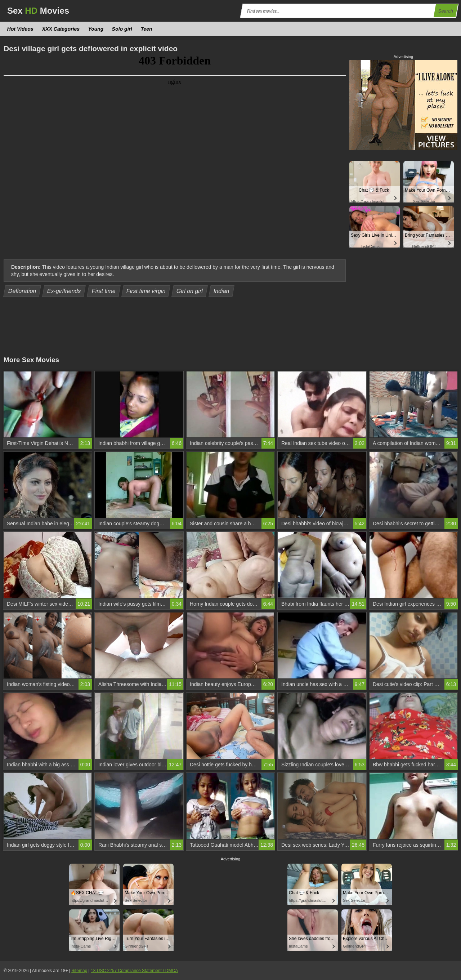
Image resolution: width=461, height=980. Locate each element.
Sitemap (79, 971)
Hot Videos (21, 29)
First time (104, 291)
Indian (222, 291)
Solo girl (122, 29)
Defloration (22, 291)
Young (96, 29)
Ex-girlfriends (64, 291)
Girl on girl (189, 291)
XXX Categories (61, 29)
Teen (147, 29)
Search (446, 11)
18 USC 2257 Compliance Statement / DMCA (134, 971)
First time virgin (146, 291)
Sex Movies (38, 11)
